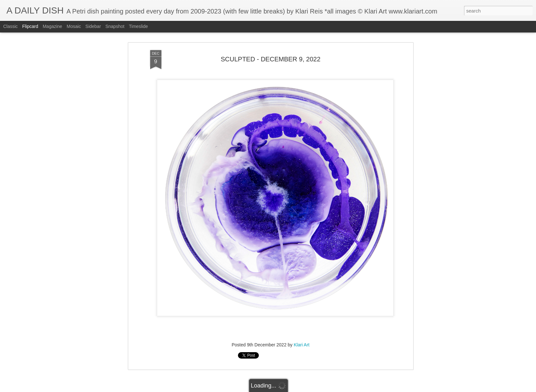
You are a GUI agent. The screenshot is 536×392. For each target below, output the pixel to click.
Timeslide (138, 26)
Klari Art (302, 345)
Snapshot (115, 26)
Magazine (53, 26)
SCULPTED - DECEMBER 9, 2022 (270, 59)
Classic (10, 26)
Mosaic (74, 26)
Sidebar (93, 26)
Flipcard (30, 26)
